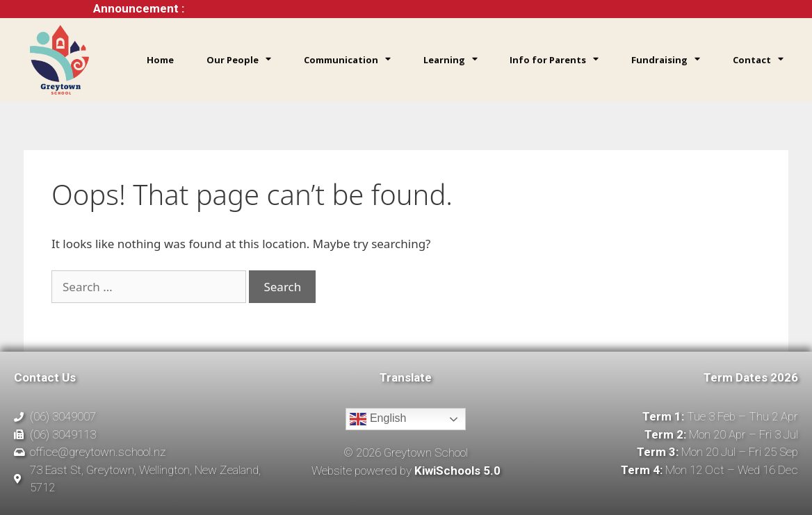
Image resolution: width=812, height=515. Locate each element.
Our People (239, 59)
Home (160, 60)
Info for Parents (554, 59)
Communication (347, 59)
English (378, 419)
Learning (450, 59)
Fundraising (666, 59)
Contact (758, 59)
